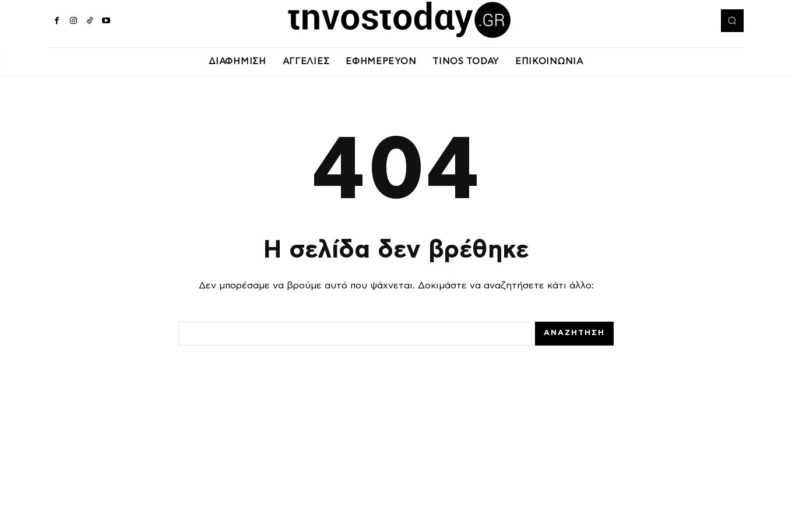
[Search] (574, 334)
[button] (732, 20)
